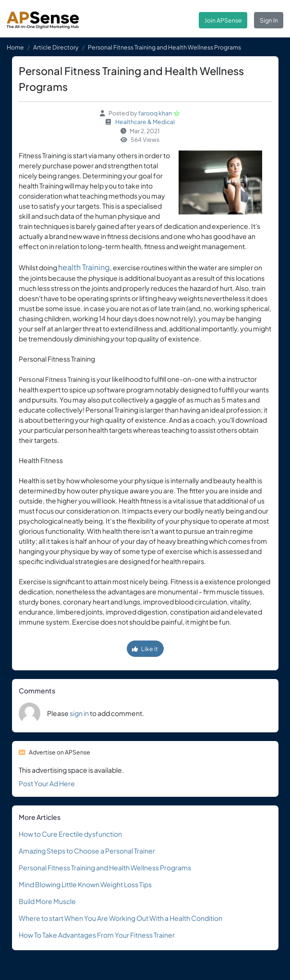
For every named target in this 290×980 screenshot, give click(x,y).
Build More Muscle (47, 901)
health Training (84, 267)
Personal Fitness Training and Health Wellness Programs (105, 867)
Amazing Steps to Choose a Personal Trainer (87, 851)
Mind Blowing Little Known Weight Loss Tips (85, 884)
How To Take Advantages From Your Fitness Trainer (97, 935)
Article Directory (56, 47)
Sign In (269, 20)
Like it (145, 649)
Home (15, 47)
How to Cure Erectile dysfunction (70, 834)
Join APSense (223, 20)
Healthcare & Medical (145, 122)
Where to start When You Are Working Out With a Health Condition (121, 918)
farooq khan (155, 113)
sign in (79, 713)
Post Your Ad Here (47, 783)
